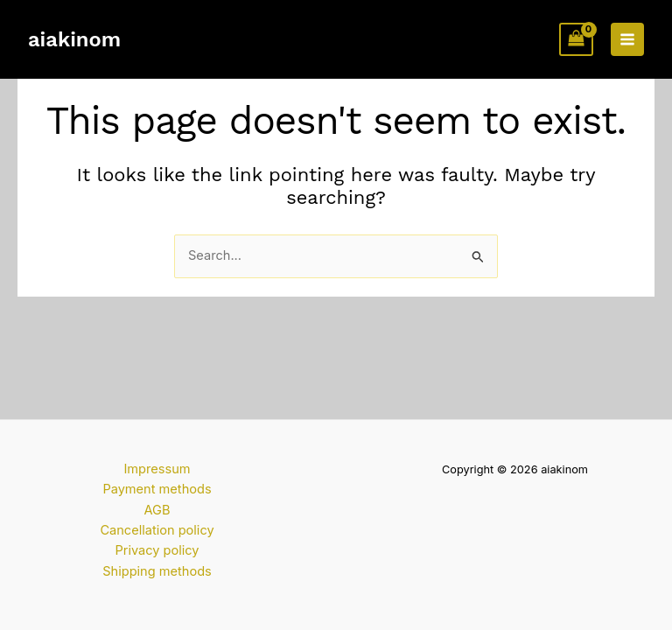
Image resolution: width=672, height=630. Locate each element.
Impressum (157, 469)
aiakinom (74, 39)
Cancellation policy (157, 530)
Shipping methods (157, 571)
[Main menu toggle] (627, 39)
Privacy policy (157, 550)
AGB (157, 510)
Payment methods (157, 489)
